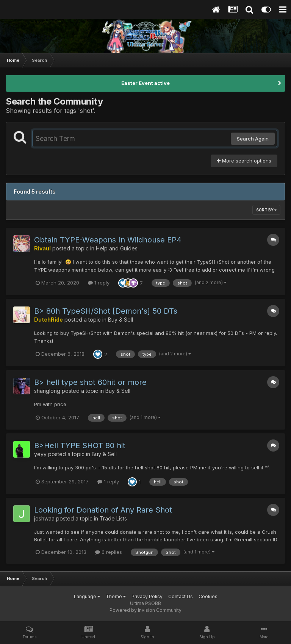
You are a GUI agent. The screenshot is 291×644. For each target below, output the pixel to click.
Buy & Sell (120, 320)
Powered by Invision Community (145, 610)
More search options (244, 161)
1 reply (99, 283)
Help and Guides (117, 248)
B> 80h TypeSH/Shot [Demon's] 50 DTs (106, 311)
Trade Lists (113, 518)
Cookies (208, 596)
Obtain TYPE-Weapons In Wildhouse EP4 (108, 240)
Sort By (266, 210)
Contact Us (181, 596)
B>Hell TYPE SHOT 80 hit (80, 445)
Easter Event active (145, 83)
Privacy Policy (147, 596)
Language (87, 596)
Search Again (253, 139)
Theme (116, 596)
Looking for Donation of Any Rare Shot (103, 510)
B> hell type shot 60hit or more (90, 382)
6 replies (109, 552)
